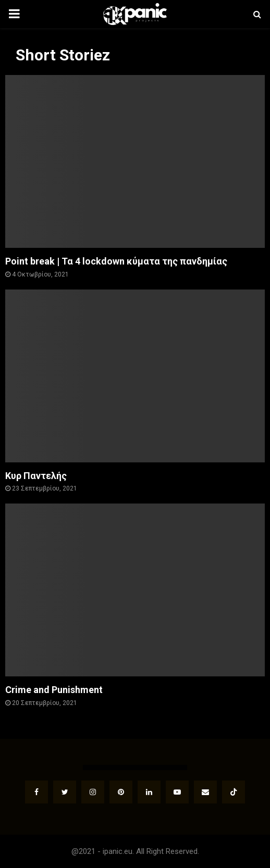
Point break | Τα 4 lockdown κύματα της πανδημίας (116, 261)
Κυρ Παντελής (36, 476)
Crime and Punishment (54, 690)
